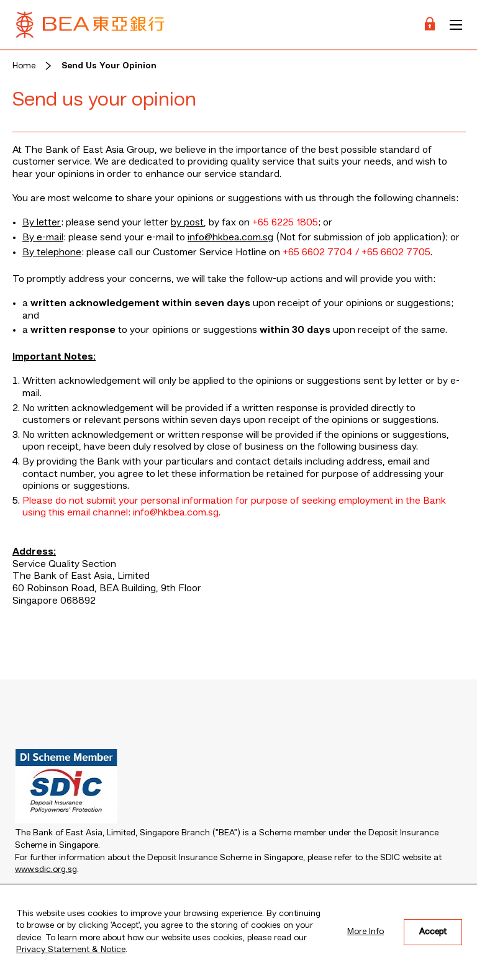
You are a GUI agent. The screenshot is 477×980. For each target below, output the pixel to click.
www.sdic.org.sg (46, 869)
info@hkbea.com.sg (230, 238)
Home (24, 66)
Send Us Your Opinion (109, 66)
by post (187, 223)
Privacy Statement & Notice (71, 950)
